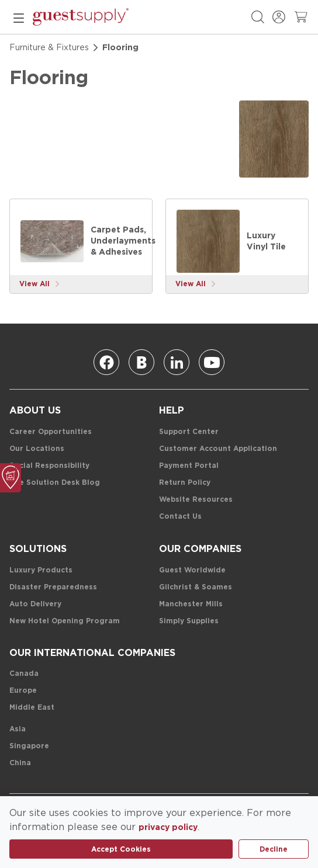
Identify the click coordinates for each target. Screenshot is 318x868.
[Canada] (24, 674)
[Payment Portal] (189, 466)
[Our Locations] (37, 449)
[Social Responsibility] (49, 466)
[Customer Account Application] (218, 449)
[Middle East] (32, 708)
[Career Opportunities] (51, 432)
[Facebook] (106, 362)
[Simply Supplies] (189, 621)
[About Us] (35, 410)
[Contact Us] (180, 517)
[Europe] (23, 691)
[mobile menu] (19, 17)
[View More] (40, 284)
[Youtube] (212, 362)
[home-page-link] (81, 17)
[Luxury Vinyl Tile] (208, 241)
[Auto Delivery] (35, 604)
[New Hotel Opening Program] (65, 621)
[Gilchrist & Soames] (196, 587)
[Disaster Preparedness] (53, 587)
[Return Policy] (185, 483)
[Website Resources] (196, 500)
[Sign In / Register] (279, 17)
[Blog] (141, 362)
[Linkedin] (177, 362)
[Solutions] (38, 549)
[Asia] (18, 729)
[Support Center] (189, 432)
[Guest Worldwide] (192, 570)
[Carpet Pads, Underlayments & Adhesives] (52, 241)
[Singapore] (29, 746)
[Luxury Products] (41, 570)
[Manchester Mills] (191, 604)
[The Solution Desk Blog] (55, 483)
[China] (20, 763)
